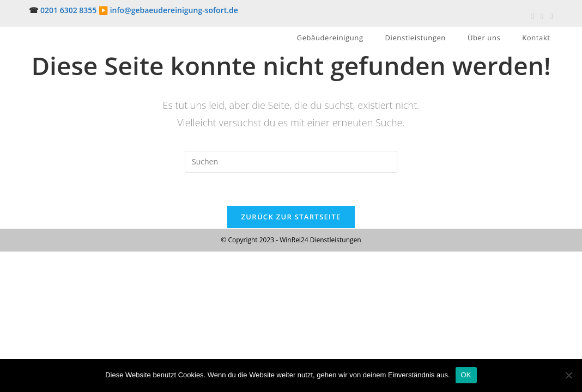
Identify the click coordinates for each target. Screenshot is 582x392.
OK (466, 375)
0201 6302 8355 (68, 10)
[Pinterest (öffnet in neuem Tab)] (542, 16)
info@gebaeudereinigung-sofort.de (174, 10)
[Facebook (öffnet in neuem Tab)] (532, 16)
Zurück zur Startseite (291, 217)
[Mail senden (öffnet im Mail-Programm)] (550, 16)
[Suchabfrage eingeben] (291, 162)
